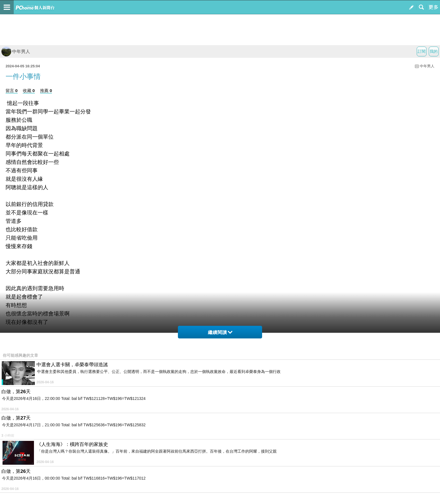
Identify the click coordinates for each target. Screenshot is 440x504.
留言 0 (12, 91)
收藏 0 (29, 91)
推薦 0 (46, 91)
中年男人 (16, 51)
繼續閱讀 (220, 332)
